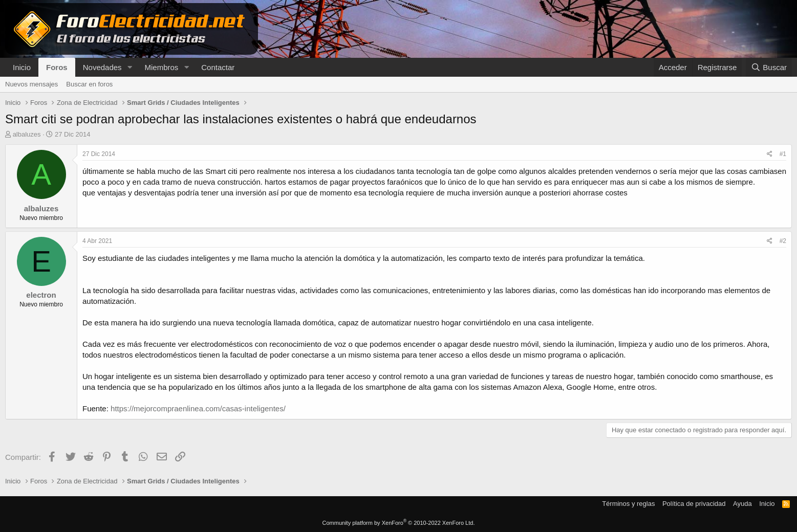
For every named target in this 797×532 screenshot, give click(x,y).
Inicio (22, 67)
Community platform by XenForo (399, 523)
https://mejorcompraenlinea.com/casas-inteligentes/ (198, 408)
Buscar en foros (89, 84)
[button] (130, 67)
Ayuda (742, 504)
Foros (57, 67)
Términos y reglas (628, 504)
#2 (783, 241)
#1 (783, 154)
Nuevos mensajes (31, 84)
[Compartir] (770, 154)
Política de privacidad (694, 504)
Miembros (161, 67)
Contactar (218, 67)
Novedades (102, 67)
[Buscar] (769, 67)
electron (41, 295)
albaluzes (27, 134)
